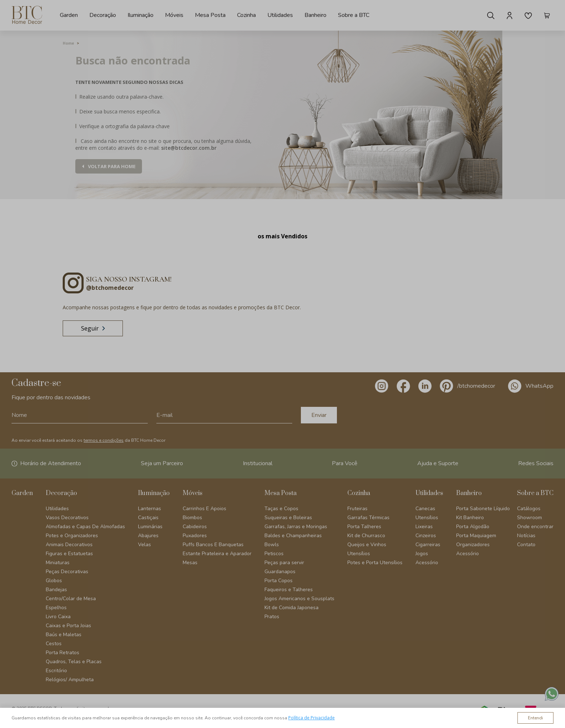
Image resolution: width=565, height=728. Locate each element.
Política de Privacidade (312, 718)
